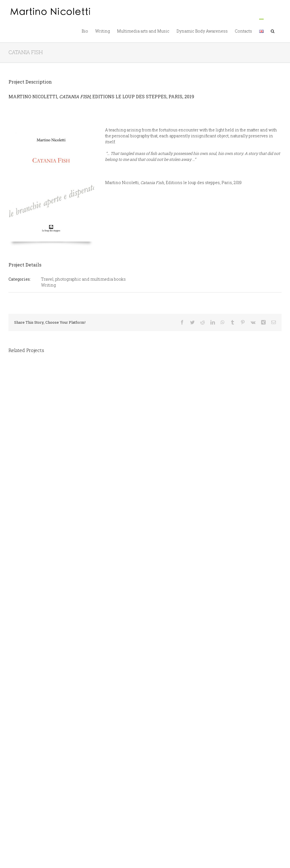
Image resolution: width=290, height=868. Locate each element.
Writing (48, 285)
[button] (273, 31)
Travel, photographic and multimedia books (83, 279)
